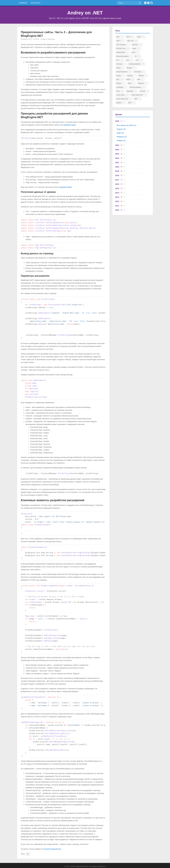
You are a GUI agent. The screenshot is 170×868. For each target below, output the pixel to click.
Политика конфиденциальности (95, 862)
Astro (90, 865)
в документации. (65, 187)
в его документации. (68, 125)
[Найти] (140, 3)
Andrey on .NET (85, 13)
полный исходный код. (52, 839)
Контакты (36, 3)
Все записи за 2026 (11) (126, 125)
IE (28, 844)
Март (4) (120, 133)
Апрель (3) (121, 129)
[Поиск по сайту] (127, 3)
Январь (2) (121, 140)
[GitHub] (151, 3)
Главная (23, 3)
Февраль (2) (122, 137)
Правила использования (72, 862)
